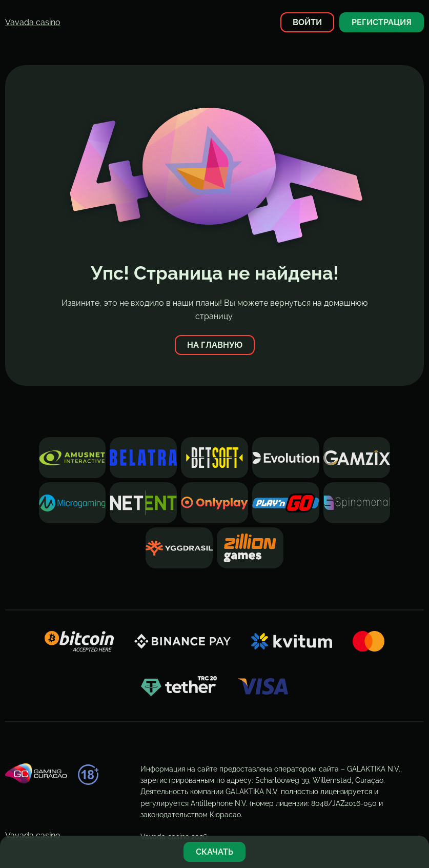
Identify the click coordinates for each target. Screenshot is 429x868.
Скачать (214, 852)
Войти (307, 22)
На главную (215, 345)
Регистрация (382, 22)
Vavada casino (33, 22)
